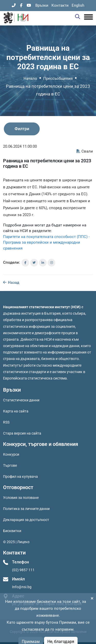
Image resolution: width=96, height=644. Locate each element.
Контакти (60, 5)
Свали (85, 151)
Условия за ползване (21, 498)
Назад (11, 283)
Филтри (22, 129)
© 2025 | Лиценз (16, 542)
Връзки (42, 5)
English (78, 5)
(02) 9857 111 (23, 570)
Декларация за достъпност (26, 520)
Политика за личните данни (26, 509)
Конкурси (11, 454)
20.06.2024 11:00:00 (20, 146)
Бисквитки (12, 531)
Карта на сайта (16, 411)
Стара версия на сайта (22, 433)
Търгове (10, 465)
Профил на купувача (20, 477)
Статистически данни (21, 400)
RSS (6, 422)
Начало (30, 78)
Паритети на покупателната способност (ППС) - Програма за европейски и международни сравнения (46, 242)
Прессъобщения (58, 78)
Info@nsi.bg (22, 587)
